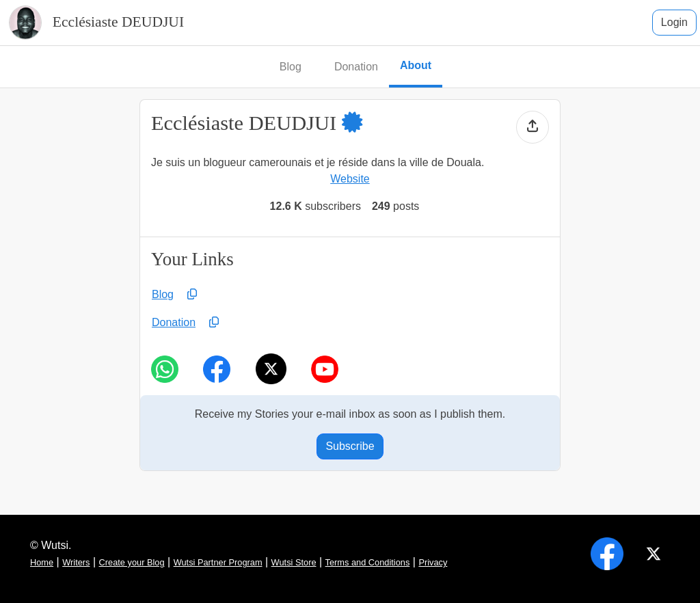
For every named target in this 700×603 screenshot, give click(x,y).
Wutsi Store (294, 562)
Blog (163, 294)
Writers (76, 562)
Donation (174, 322)
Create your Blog (132, 562)
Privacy (433, 562)
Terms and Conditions (368, 562)
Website (350, 179)
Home (42, 562)
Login (674, 22)
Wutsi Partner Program (218, 562)
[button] (362, 123)
